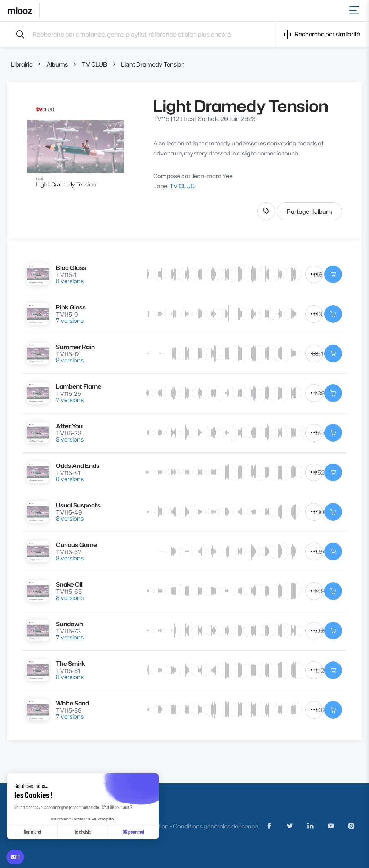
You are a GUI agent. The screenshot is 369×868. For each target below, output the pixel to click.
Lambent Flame (79, 386)
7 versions (70, 320)
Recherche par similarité (322, 34)
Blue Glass (71, 268)
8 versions (70, 281)
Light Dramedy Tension (153, 64)
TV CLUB (94, 64)
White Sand (72, 703)
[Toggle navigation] (355, 11)
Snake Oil (69, 584)
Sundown (69, 624)
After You (69, 426)
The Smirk (70, 663)
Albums (57, 64)
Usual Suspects (78, 505)
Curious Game (76, 545)
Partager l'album (309, 211)
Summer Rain (75, 347)
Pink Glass (71, 307)
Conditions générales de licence (215, 826)
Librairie (22, 64)
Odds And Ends (78, 465)
